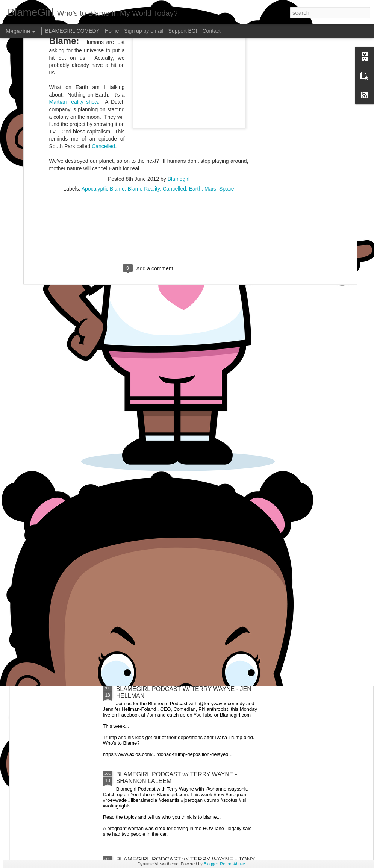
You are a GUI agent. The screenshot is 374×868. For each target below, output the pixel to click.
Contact (212, 31)
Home (112, 31)
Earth (195, 38)
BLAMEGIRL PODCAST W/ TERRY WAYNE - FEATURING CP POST (62, 379)
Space (227, 38)
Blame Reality (144, 38)
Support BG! (183, 31)
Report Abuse (232, 864)
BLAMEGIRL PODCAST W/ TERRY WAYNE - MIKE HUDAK (328, 379)
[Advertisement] (149, 86)
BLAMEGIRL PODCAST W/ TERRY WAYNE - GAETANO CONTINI (151, 379)
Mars (210, 38)
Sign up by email (144, 31)
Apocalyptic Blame (103, 38)
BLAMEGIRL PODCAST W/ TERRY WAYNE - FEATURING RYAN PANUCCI (240, 379)
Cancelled (174, 38)
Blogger (211, 864)
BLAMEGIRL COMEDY (72, 31)
